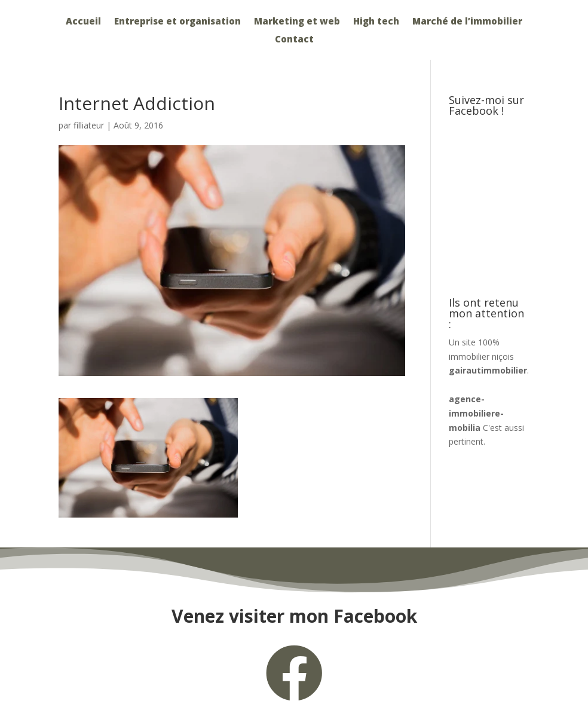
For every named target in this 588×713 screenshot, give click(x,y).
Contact (294, 40)
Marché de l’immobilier (467, 22)
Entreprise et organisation (177, 22)
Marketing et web (297, 22)
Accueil (83, 22)
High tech (376, 22)
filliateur (89, 125)
